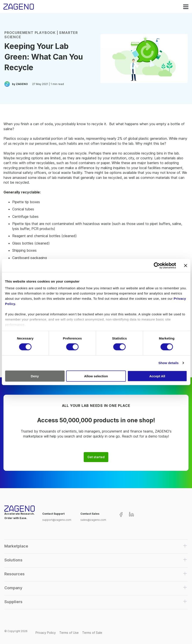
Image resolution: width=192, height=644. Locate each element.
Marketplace (16, 546)
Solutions (13, 560)
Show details (169, 363)
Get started (96, 457)
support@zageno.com (57, 520)
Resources (14, 574)
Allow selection (96, 376)
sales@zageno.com (93, 520)
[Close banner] (185, 265)
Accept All (157, 376)
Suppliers (13, 602)
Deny (35, 376)
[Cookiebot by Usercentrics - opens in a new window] (157, 265)
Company (13, 588)
